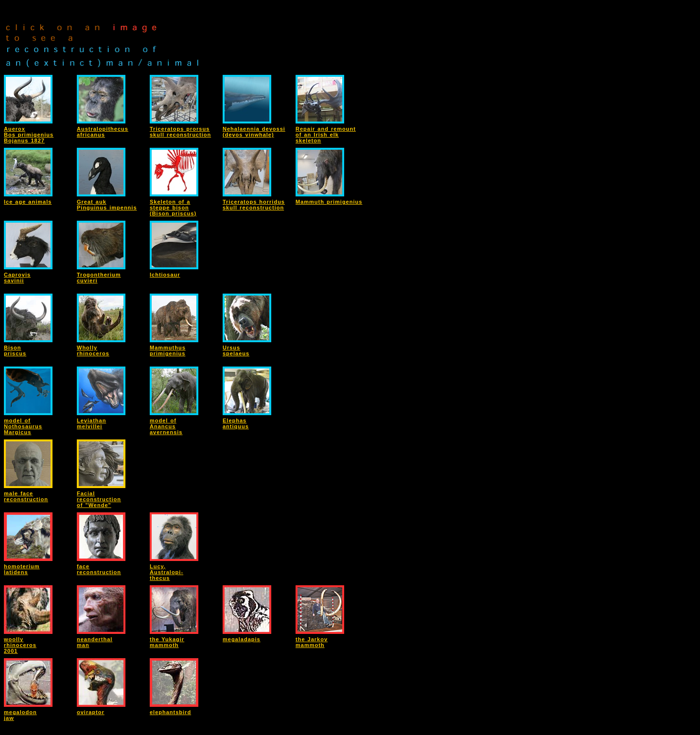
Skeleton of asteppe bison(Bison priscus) (173, 208)
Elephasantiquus (236, 423)
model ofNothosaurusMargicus (23, 426)
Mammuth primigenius (329, 202)
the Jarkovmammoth (312, 642)
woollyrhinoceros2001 (20, 645)
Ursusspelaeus (236, 350)
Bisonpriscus (15, 350)
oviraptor (91, 712)
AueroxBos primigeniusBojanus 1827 (29, 135)
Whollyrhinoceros (93, 350)
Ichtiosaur (165, 275)
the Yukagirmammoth (167, 642)
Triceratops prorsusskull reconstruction (180, 132)
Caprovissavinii (17, 278)
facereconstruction (99, 569)
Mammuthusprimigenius (168, 350)
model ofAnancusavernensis (166, 426)
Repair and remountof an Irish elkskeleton (326, 135)
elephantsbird (170, 712)
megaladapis (242, 639)
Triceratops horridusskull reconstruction (254, 205)
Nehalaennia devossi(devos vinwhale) (254, 132)
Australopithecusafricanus (103, 132)
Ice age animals (28, 202)
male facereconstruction (26, 496)
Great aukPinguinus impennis (107, 205)
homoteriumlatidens (22, 569)
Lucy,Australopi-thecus (166, 572)
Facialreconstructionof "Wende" (99, 499)
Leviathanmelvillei (91, 423)
